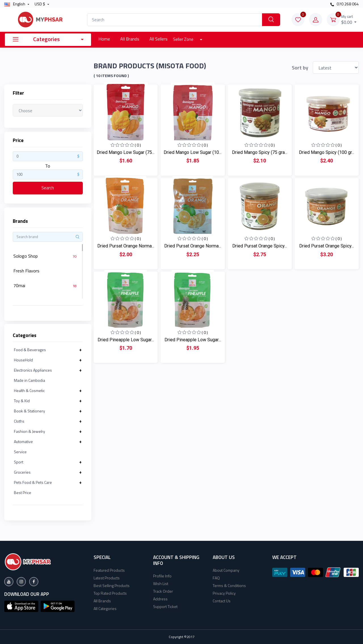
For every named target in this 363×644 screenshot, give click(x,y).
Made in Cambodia (29, 380)
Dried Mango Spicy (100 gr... (327, 152)
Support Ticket (165, 606)
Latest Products (107, 578)
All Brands (130, 39)
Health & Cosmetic (29, 390)
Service (20, 452)
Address (160, 599)
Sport (19, 462)
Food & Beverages (30, 350)
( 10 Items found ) (111, 76)
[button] (21, 606)
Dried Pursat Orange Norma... (126, 246)
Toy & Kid (22, 401)
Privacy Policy (224, 593)
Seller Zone (184, 39)
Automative (23, 441)
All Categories (105, 608)
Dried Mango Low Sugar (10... (193, 152)
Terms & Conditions (229, 585)
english (15, 4)
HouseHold (23, 360)
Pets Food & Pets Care (33, 482)
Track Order (163, 591)
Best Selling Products (112, 585)
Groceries (22, 472)
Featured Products (109, 570)
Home (104, 39)
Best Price (23, 492)
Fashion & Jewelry (29, 431)
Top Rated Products (110, 593)
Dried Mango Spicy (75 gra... (260, 152)
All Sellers (159, 39)
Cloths (19, 421)
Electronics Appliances (33, 370)
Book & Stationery (29, 411)
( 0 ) (138, 145)
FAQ (216, 578)
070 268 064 (345, 4)
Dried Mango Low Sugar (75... (126, 152)
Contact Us (222, 601)
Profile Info (162, 576)
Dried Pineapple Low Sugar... (126, 340)
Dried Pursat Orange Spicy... (260, 246)
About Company (226, 570)
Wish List (161, 583)
